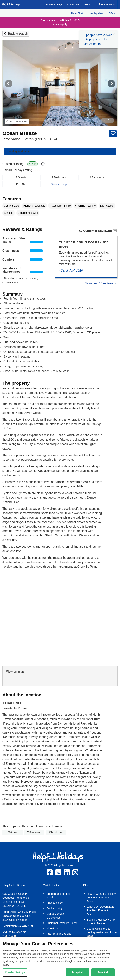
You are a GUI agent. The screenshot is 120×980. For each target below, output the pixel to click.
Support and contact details (58, 896)
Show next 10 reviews (99, 283)
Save (113, 134)
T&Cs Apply (60, 25)
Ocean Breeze (20, 133)
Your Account (107, 4)
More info (52, 928)
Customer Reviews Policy (62, 923)
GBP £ (89, 4)
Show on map (59, 184)
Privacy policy (55, 903)
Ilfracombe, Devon (30, 139)
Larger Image (17, 121)
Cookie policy (54, 908)
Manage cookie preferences (56, 916)
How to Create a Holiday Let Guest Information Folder (101, 898)
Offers (112, 13)
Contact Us (73, 4)
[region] (60, 959)
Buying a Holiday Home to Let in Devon (101, 921)
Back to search (18, 34)
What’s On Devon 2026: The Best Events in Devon (101, 910)
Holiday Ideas (97, 13)
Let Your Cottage (54, 4)
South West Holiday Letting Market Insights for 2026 (102, 932)
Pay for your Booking (59, 934)
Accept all (77, 972)
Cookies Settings (15, 972)
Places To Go (78, 13)
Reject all (103, 972)
